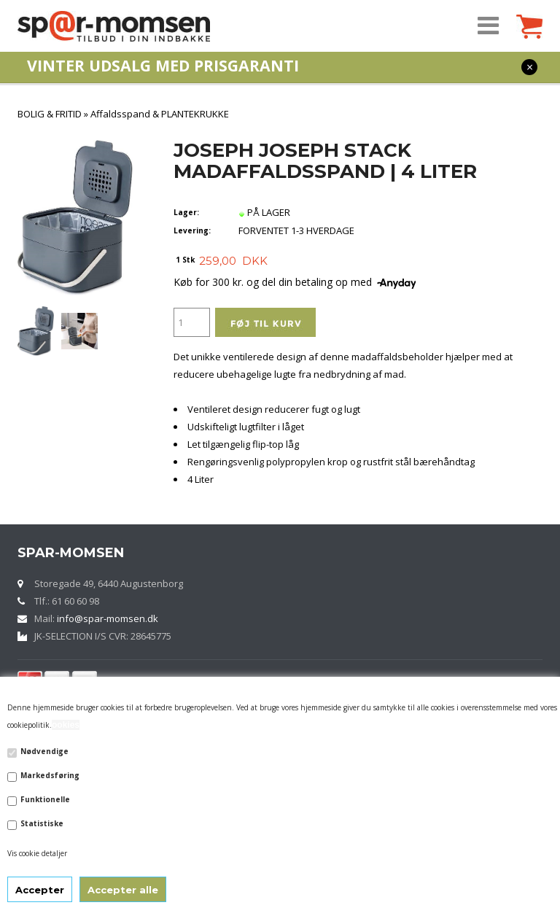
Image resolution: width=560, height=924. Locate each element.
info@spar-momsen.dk (108, 618)
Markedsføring (50, 775)
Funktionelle (45, 799)
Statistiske (42, 823)
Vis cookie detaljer (37, 853)
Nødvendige (44, 751)
